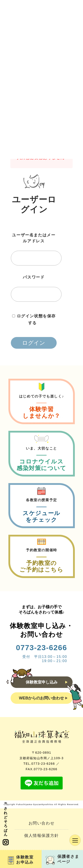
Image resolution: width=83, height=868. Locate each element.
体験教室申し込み (47, 682)
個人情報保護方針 (41, 836)
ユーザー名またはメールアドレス (34, 238)
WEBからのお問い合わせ (43, 698)
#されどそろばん (6, 824)
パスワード (34, 277)
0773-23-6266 (41, 648)
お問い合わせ (42, 823)
